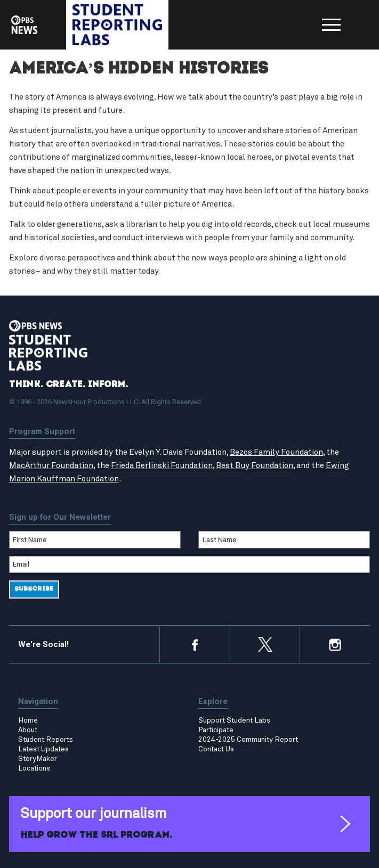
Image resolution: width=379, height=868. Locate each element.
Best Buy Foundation (255, 466)
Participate (216, 730)
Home (28, 720)
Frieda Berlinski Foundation (162, 466)
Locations (34, 768)
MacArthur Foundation (51, 466)
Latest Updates (43, 749)
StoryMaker (38, 759)
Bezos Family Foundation (276, 452)
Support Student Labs (234, 720)
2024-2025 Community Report (248, 740)
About (28, 730)
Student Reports (46, 740)
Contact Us (216, 749)
